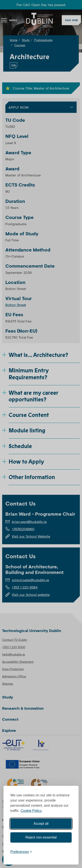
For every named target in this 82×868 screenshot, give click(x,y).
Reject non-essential (41, 837)
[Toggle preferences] (21, 852)
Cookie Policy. (31, 811)
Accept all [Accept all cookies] (41, 824)
